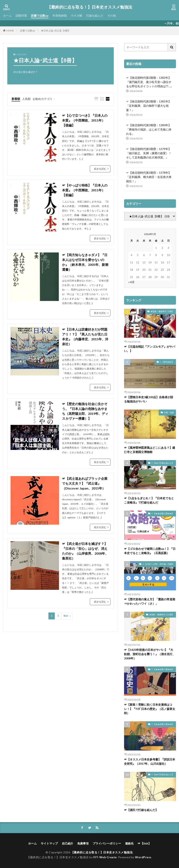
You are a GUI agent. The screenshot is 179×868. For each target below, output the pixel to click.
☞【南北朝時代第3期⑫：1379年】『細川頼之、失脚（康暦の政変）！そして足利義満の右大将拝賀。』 (149, 153)
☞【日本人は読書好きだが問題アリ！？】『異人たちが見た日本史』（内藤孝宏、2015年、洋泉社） (85, 337)
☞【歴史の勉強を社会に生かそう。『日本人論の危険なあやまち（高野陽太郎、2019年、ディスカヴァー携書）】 (85, 411)
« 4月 (131, 282)
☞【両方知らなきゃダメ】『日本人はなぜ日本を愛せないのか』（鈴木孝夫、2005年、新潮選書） (85, 262)
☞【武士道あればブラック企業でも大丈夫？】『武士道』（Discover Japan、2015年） (85, 483)
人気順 (26, 99)
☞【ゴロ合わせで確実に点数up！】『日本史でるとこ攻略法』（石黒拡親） (150, 551)
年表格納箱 (60, 16)
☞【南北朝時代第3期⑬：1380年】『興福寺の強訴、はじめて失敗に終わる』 (149, 129)
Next (66, 616)
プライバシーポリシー (107, 843)
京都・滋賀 (169, 412)
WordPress (143, 857)
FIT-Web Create (105, 857)
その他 (111, 16)
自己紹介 (68, 843)
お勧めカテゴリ (43, 99)
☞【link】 (144, 843)
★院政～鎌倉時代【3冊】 (162, 311)
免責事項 (83, 843)
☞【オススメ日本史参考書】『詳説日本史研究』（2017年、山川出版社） (150, 761)
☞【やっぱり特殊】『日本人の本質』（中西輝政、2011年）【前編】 (85, 190)
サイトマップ (49, 843)
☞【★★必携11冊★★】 (163, 513)
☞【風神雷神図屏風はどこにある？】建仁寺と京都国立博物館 (150, 450)
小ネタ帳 (76, 16)
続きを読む (100, 169)
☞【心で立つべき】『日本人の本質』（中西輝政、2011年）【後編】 (85, 120)
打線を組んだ (95, 16)
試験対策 (21, 16)
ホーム (7, 16)
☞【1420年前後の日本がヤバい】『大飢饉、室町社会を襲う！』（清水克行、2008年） (150, 654)
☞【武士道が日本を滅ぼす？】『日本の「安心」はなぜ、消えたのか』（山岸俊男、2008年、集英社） (85, 551)
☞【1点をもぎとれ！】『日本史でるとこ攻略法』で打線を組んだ (149, 500)
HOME (10, 30)
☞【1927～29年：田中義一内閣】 (158, 564)
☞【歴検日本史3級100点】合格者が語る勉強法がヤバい (149, 399)
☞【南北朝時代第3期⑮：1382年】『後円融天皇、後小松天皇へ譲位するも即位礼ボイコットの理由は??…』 (150, 82)
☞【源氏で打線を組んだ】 (141, 810)
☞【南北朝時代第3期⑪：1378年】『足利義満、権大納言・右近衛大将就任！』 (149, 177)
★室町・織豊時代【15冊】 (162, 615)
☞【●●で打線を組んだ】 (163, 463)
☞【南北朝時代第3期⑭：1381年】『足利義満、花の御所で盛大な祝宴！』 (149, 106)
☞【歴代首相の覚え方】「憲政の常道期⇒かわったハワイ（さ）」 (150, 601)
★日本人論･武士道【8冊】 (56, 31)
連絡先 (129, 843)
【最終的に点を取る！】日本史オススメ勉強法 (90, 7)
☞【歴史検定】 (167, 362)
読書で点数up (40, 16)
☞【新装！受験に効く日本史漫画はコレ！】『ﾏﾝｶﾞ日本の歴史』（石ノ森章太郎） (150, 709)
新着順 (16, 99)
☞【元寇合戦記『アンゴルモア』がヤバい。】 (150, 349)
